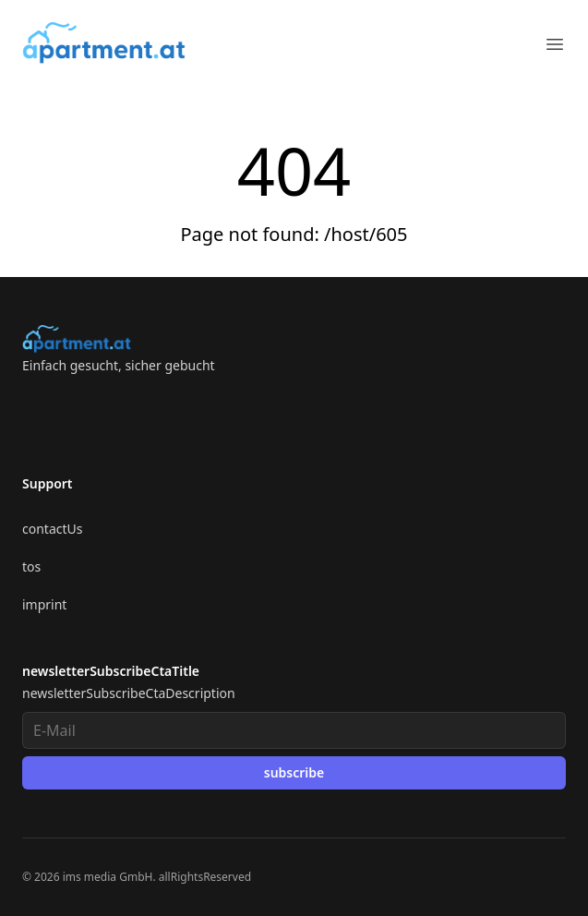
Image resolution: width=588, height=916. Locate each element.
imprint (44, 604)
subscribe (294, 772)
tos (31, 566)
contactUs (52, 529)
